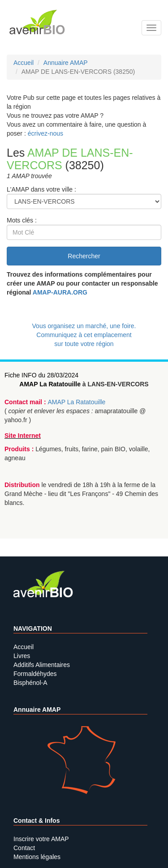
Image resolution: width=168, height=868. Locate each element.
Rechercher (84, 256)
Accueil (24, 647)
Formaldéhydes (35, 674)
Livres (22, 656)
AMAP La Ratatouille (50, 384)
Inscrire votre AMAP (41, 839)
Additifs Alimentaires (42, 665)
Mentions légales (37, 857)
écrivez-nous (45, 133)
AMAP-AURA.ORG (60, 292)
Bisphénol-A (30, 683)
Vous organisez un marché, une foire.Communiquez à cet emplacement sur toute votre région (84, 335)
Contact (24, 848)
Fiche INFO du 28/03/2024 (41, 375)
